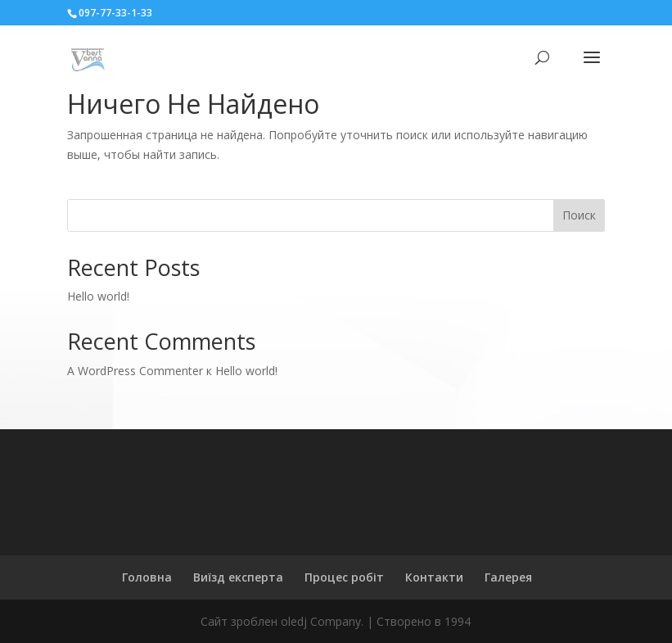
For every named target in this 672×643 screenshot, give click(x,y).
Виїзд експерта (238, 577)
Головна (147, 577)
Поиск (579, 215)
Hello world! (98, 296)
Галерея (508, 577)
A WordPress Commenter (135, 371)
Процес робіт (344, 577)
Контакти (434, 577)
